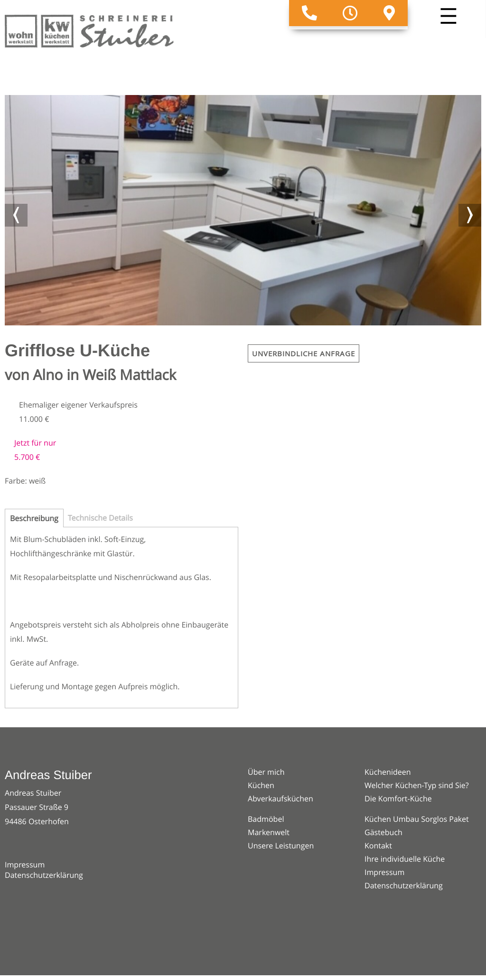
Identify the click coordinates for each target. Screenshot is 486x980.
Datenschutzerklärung (44, 875)
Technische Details (100, 518)
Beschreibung (34, 518)
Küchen (261, 785)
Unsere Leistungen (281, 846)
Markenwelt (269, 832)
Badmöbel (266, 819)
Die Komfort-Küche (398, 799)
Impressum (25, 865)
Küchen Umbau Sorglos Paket (417, 819)
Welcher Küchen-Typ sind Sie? (417, 785)
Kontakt (378, 846)
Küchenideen (388, 772)
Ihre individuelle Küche (405, 859)
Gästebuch (383, 832)
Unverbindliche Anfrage (304, 353)
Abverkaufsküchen (280, 799)
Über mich (266, 772)
